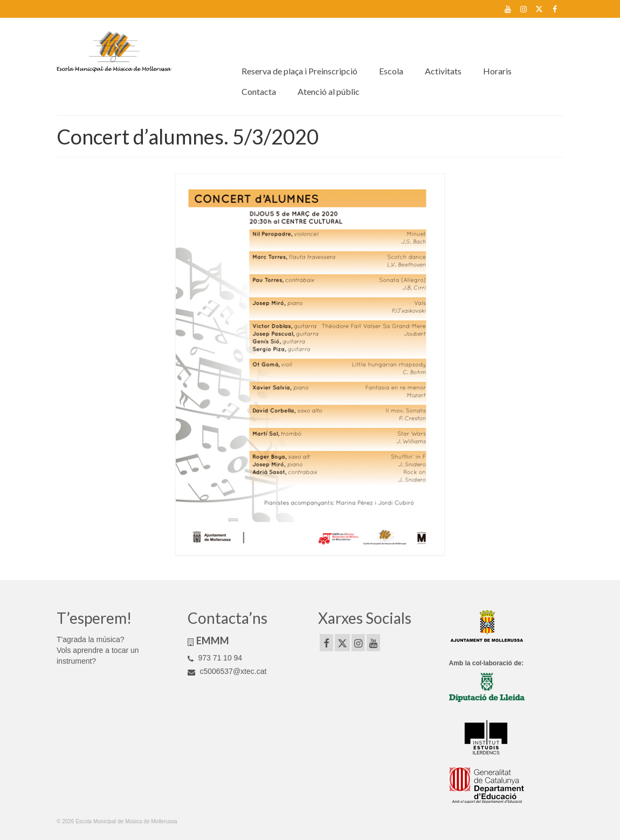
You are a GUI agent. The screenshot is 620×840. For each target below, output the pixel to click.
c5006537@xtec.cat (227, 671)
